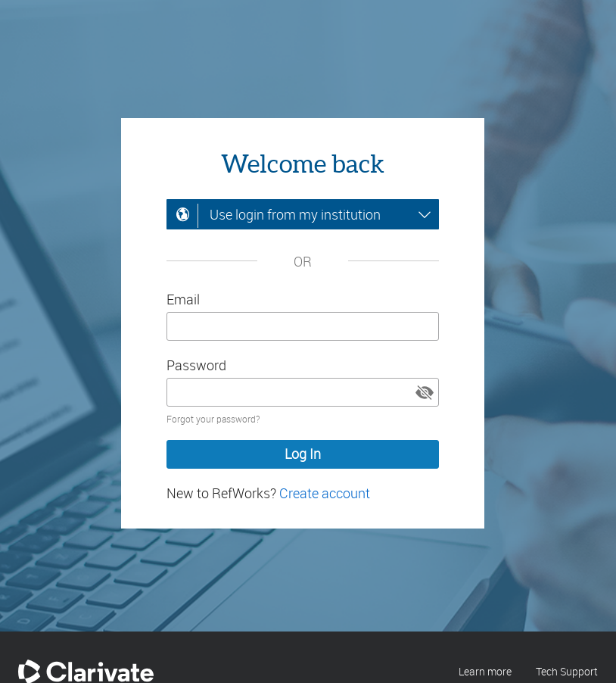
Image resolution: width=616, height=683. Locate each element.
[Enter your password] (303, 392)
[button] (425, 392)
